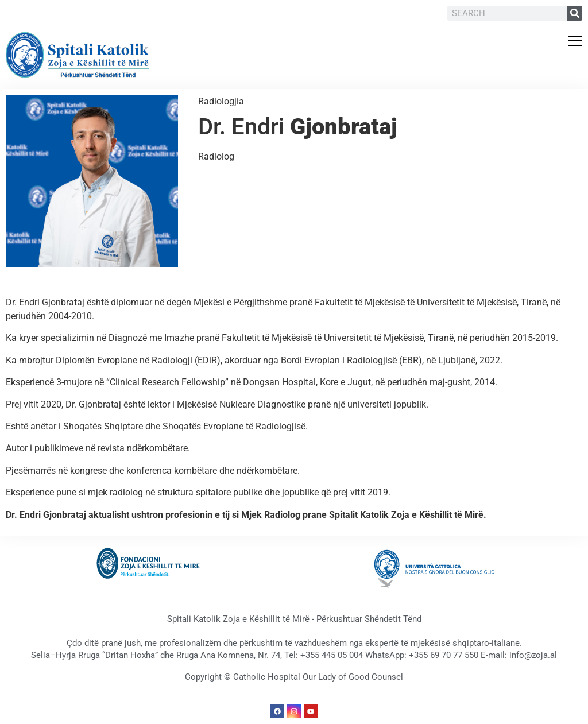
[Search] (575, 13)
